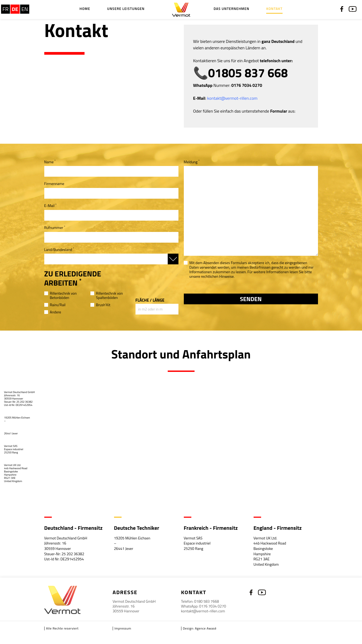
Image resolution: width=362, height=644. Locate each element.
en (25, 9)
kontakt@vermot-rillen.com (203, 611)
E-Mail (50, 206)
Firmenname (54, 184)
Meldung (192, 162)
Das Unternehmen (231, 9)
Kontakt (274, 9)
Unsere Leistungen (126, 9)
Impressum (123, 628)
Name (50, 162)
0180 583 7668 (207, 601)
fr (6, 9)
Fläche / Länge (150, 300)
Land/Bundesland (59, 250)
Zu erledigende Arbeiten (73, 278)
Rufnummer (55, 228)
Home (85, 9)
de (15, 9)
